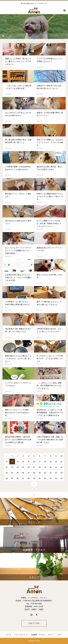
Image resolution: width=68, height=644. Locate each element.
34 (12, 473)
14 (23, 462)
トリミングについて (21, 635)
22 (7, 467)
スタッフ (51, 635)
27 (34, 467)
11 (7, 462)
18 (45, 462)
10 (62, 456)
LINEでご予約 (34, 623)
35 (18, 473)
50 (40, 478)
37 (29, 473)
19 (51, 462)
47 (23, 478)
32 (62, 467)
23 (12, 467)
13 (18, 462)
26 (29, 467)
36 (23, 473)
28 (40, 467)
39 (40, 473)
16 (34, 462)
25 (23, 467)
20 (56, 462)
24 (18, 467)
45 (12, 478)
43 (62, 473)
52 (51, 478)
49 (34, 478)
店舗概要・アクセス (38, 635)
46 (18, 478)
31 (56, 467)
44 (7, 478)
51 (45, 478)
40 (45, 473)
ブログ (59, 635)
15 (29, 462)
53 (56, 478)
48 (29, 478)
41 (51, 473)
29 (45, 467)
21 (62, 462)
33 (7, 473)
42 (56, 473)
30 (51, 467)
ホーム (9, 635)
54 (62, 478)
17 (40, 462)
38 (34, 473)
